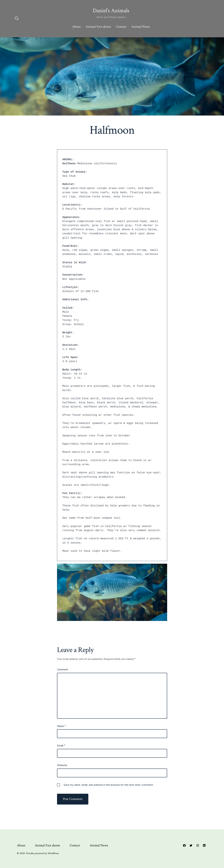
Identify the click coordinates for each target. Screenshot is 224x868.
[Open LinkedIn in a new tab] (204, 845)
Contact (121, 27)
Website (62, 765)
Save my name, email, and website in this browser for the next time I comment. (108, 785)
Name (61, 726)
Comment (63, 670)
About (76, 27)
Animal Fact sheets (98, 27)
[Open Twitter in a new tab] (191, 845)
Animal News (141, 27)
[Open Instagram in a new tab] (198, 845)
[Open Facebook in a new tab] (184, 845)
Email (61, 746)
